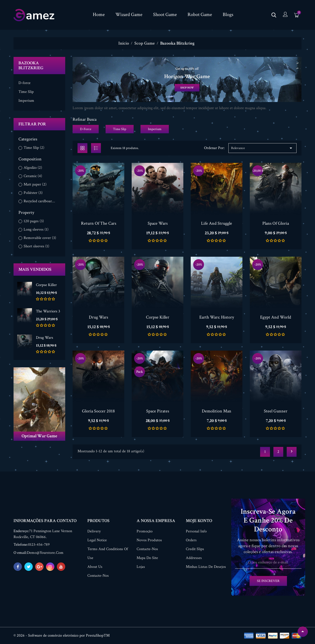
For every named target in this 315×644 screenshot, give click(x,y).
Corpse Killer (46, 285)
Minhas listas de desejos (206, 567)
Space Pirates (158, 411)
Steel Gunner (276, 411)
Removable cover (40, 238)
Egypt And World (276, 317)
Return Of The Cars (99, 223)
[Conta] (285, 15)
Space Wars (158, 223)
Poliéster (33, 193)
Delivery (94, 531)
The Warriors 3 (48, 311)
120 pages (34, 221)
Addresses (194, 558)
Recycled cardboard (40, 201)
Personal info (196, 531)
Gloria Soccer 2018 (98, 411)
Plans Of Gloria (276, 223)
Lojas (141, 567)
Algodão (33, 168)
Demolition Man (217, 411)
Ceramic (33, 176)
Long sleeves (36, 230)
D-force (24, 83)
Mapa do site (147, 558)
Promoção (145, 531)
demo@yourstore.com (45, 553)
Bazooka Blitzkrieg (31, 65)
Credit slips (195, 549)
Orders (191, 540)
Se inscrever (268, 581)
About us (95, 567)
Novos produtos (149, 540)
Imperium (26, 101)
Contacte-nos (98, 576)
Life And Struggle (217, 223)
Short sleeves (36, 246)
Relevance (262, 148)
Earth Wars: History (217, 317)
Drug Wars (45, 338)
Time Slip (26, 92)
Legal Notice (97, 540)
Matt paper (35, 185)
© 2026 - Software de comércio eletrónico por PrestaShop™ (62, 636)
